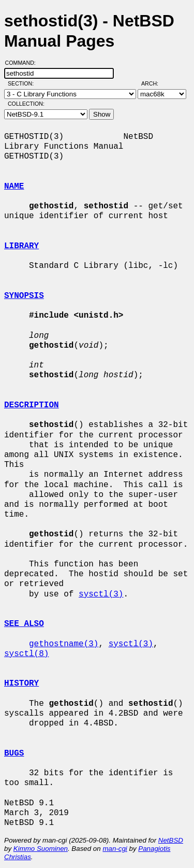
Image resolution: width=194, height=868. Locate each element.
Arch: (154, 83)
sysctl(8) (26, 654)
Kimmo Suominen (41, 849)
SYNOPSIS (24, 296)
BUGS (14, 753)
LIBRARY (21, 246)
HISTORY (21, 684)
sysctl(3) (101, 594)
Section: (23, 83)
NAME (14, 187)
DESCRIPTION (32, 405)
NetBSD (171, 840)
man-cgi (115, 849)
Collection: (26, 104)
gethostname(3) (64, 644)
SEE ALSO (24, 624)
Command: (24, 63)
